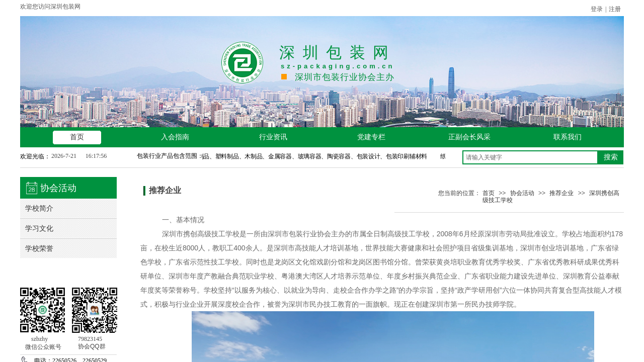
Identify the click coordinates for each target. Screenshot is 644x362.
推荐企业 (561, 193)
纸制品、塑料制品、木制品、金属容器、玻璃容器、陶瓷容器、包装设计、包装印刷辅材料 (311, 156)
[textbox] (530, 157)
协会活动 (522, 193)
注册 (615, 9)
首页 (489, 193)
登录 (597, 9)
